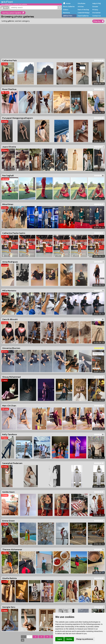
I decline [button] (69, 639)
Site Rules (81, 3)
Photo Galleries (69, 6)
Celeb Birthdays (84, 13)
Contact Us (97, 16)
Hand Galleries (83, 16)
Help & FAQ (97, 3)
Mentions (66, 13)
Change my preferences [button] (85, 639)
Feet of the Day (83, 10)
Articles (81, 6)
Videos (66, 10)
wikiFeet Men (68, 16)
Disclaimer (96, 13)
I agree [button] (60, 639)
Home (68, 3)
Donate (95, 6)
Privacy (95, 10)
